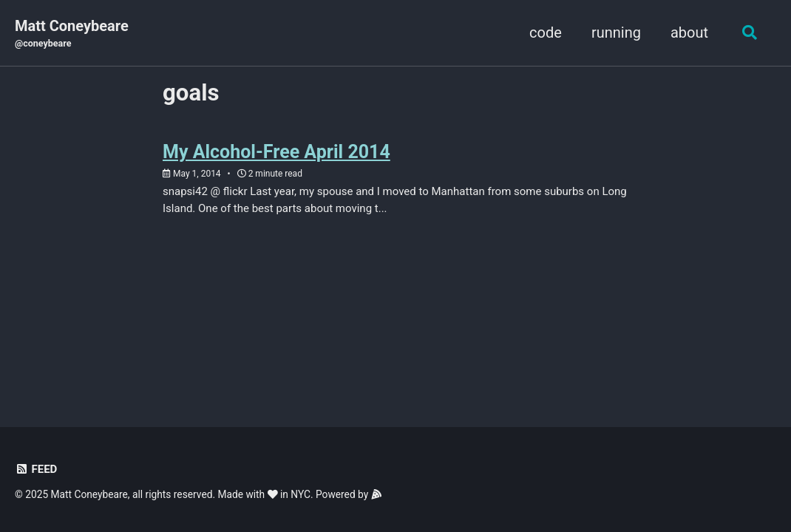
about (689, 33)
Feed (36, 469)
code (546, 33)
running (616, 33)
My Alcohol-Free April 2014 (276, 152)
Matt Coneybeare (72, 34)
